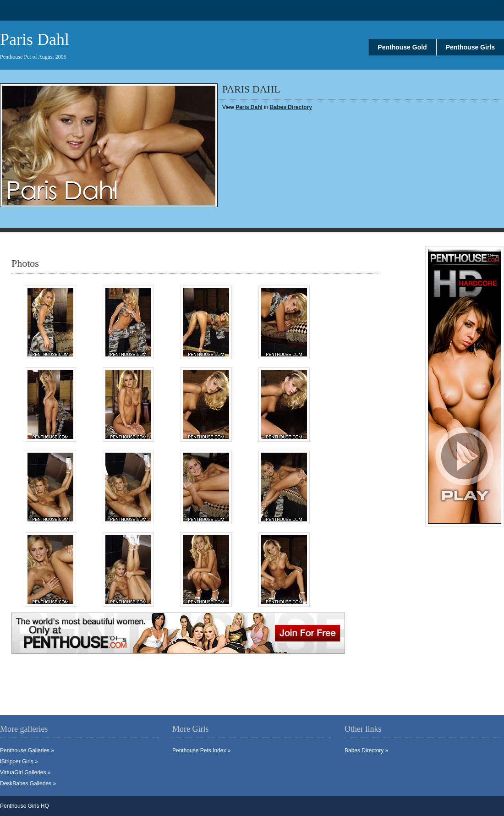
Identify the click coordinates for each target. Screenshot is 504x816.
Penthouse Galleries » (27, 750)
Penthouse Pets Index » (201, 750)
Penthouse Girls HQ (25, 806)
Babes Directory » (366, 750)
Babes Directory (291, 107)
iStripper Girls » (19, 761)
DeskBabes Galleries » (28, 783)
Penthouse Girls (470, 47)
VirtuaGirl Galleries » (25, 772)
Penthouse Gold (402, 47)
